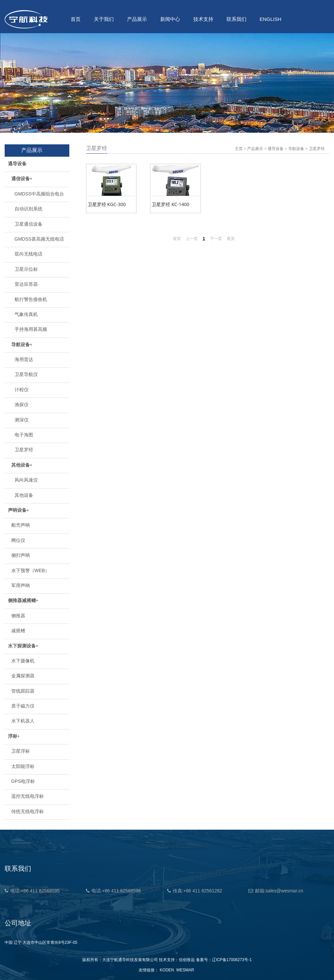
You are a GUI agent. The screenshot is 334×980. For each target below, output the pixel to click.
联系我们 (236, 19)
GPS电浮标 (23, 781)
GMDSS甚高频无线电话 (39, 239)
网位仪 (18, 540)
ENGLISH (271, 19)
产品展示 (137, 19)
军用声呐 (21, 585)
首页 (76, 19)
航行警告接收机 (31, 299)
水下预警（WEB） (31, 570)
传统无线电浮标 (28, 811)
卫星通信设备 (29, 224)
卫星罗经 (24, 450)
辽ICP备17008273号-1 (232, 960)
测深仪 (22, 420)
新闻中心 (170, 19)
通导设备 (276, 149)
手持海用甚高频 (31, 329)
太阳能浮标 (23, 766)
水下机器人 (23, 721)
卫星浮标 (21, 751)
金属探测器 (23, 676)
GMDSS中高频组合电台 (39, 194)
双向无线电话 (29, 254)
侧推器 (18, 616)
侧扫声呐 (21, 555)
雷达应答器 (26, 284)
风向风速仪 (26, 480)
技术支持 (203, 19)
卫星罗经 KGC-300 (107, 204)
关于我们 (104, 19)
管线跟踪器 (23, 691)
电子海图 (24, 435)
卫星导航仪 (26, 374)
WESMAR (185, 970)
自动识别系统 (29, 209)
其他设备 (24, 495)
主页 (239, 149)
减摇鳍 (18, 631)
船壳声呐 (21, 525)
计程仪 (22, 390)
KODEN (167, 970)
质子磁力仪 (23, 706)
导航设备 (296, 149)
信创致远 (187, 960)
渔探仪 (22, 405)
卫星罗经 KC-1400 (170, 204)
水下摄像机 (23, 661)
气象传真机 (26, 314)
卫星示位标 (26, 269)
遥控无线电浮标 (28, 796)
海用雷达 (24, 359)
